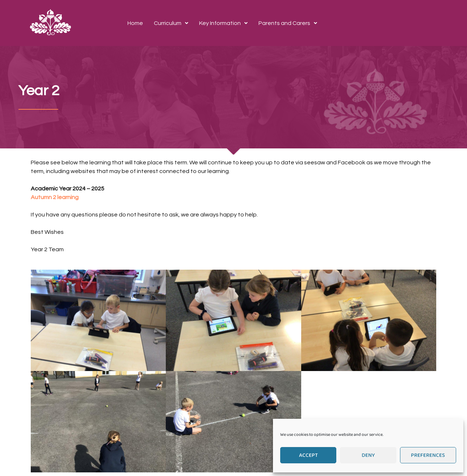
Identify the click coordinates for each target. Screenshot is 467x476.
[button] (171, 23)
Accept (308, 455)
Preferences (428, 455)
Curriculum (171, 23)
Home (135, 23)
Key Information (223, 23)
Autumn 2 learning (55, 197)
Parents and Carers (288, 23)
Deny (368, 455)
